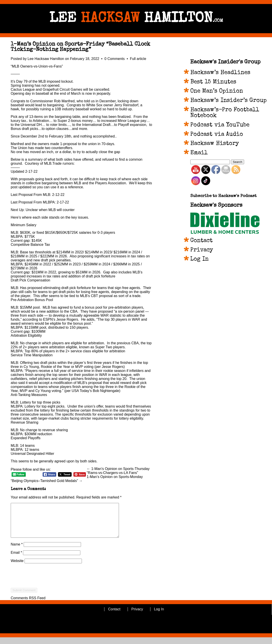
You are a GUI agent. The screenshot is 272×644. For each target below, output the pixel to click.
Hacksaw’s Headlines (220, 73)
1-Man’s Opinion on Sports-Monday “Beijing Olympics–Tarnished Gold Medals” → (77, 479)
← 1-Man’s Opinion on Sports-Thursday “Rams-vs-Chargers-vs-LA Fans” (118, 471)
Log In (199, 259)
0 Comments (115, 59)
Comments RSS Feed (28, 605)
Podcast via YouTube (220, 125)
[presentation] (45, 590)
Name (17, 551)
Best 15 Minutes (213, 82)
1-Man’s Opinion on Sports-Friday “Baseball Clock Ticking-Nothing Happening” (80, 47)
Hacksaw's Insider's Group (225, 62)
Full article (138, 59)
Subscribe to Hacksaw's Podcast (223, 196)
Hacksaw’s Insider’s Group (228, 101)
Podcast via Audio (217, 135)
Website (17, 567)
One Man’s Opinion (217, 91)
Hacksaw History (215, 144)
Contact (201, 241)
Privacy (202, 250)
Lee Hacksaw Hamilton (46, 59)
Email (16, 559)
